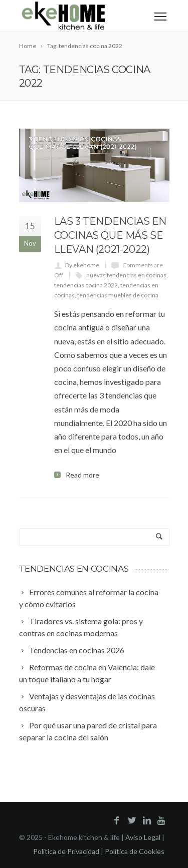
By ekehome (82, 265)
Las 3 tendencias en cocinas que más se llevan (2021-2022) (110, 235)
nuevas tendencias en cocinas (126, 275)
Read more (82, 475)
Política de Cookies (135, 851)
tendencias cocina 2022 (86, 285)
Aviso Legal (143, 837)
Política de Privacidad (66, 851)
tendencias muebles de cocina (118, 295)
